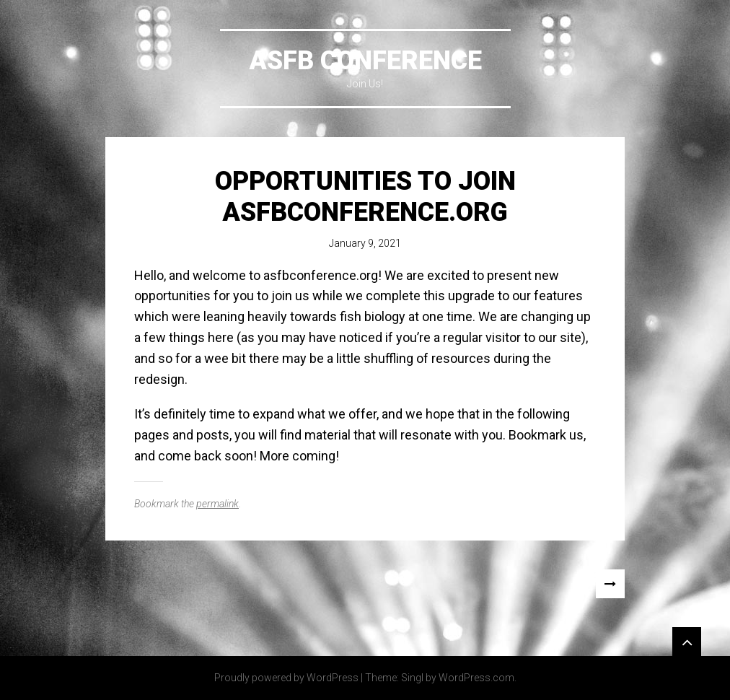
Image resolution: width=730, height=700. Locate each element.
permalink (217, 504)
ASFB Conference (365, 61)
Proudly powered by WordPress (286, 678)
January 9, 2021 (365, 243)
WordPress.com (476, 678)
